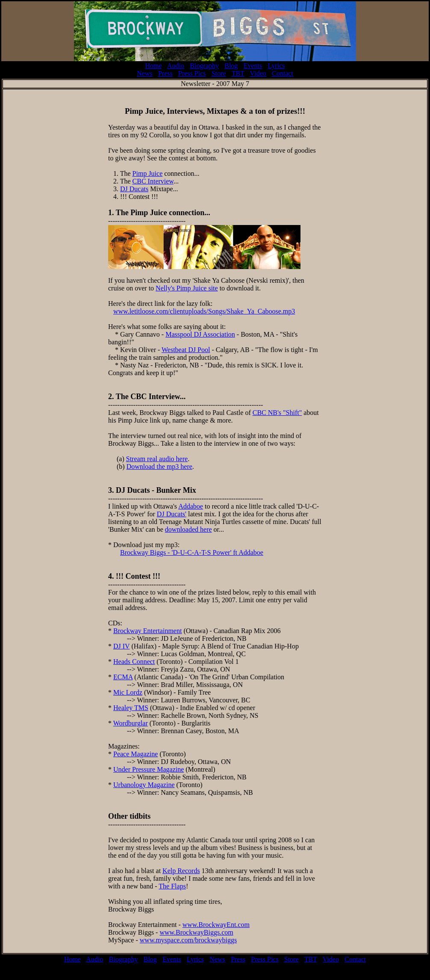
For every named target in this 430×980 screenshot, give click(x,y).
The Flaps (172, 886)
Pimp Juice (148, 173)
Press (165, 73)
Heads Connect (134, 662)
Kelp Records (181, 871)
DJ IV (121, 646)
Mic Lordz (128, 692)
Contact (283, 73)
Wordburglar (131, 723)
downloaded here (188, 529)
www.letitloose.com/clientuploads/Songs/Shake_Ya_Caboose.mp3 (204, 311)
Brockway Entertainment (147, 631)
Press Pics (192, 73)
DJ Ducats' (172, 514)
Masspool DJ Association (200, 334)
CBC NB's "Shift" (277, 413)
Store (219, 73)
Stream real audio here (157, 459)
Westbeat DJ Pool (186, 350)
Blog (231, 66)
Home (153, 66)
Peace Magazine (135, 754)
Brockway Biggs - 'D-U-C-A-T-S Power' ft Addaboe (192, 552)
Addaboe (191, 506)
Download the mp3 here (159, 466)
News (144, 73)
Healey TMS (131, 708)
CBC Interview (153, 181)
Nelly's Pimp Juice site (187, 288)
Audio (176, 66)
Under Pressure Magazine (149, 769)
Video (258, 73)
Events (253, 66)
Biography (204, 66)
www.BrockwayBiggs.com (196, 932)
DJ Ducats (134, 189)
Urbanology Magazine (144, 785)
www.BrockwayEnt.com (216, 925)
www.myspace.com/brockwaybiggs (188, 940)
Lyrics (277, 66)
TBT (238, 73)
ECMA (123, 677)
